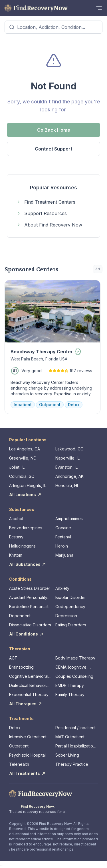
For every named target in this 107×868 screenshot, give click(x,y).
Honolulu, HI (67, 485)
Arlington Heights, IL (28, 485)
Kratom (16, 555)
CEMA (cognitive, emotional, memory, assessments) (74, 667)
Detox (15, 728)
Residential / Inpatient (75, 728)
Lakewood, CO (69, 449)
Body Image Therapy (75, 658)
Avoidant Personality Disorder (28, 598)
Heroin (62, 546)
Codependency (70, 607)
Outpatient (19, 746)
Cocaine (63, 528)
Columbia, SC (22, 476)
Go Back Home (54, 130)
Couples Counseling (74, 676)
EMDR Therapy (70, 685)
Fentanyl (63, 537)
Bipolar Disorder (71, 597)
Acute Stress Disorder (30, 588)
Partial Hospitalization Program (75, 746)
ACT (13, 658)
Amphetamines (69, 519)
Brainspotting (21, 667)
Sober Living (67, 755)
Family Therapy (70, 694)
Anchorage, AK (69, 476)
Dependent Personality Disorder (28, 616)
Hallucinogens (22, 546)
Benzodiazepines (26, 528)
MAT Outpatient (70, 737)
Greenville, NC (23, 458)
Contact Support (53, 149)
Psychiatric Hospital (27, 755)
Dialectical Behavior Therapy (28, 686)
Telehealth (19, 764)
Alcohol (16, 519)
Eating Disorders (71, 625)
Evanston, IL (66, 467)
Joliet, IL (17, 467)
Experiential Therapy (29, 694)
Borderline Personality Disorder (30, 607)
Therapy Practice (72, 764)
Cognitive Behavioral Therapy (29, 676)
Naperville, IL (67, 458)
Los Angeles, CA (25, 449)
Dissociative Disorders (30, 625)
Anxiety (62, 588)
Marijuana (64, 555)
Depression (66, 616)
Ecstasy (16, 537)
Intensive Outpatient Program (28, 737)
